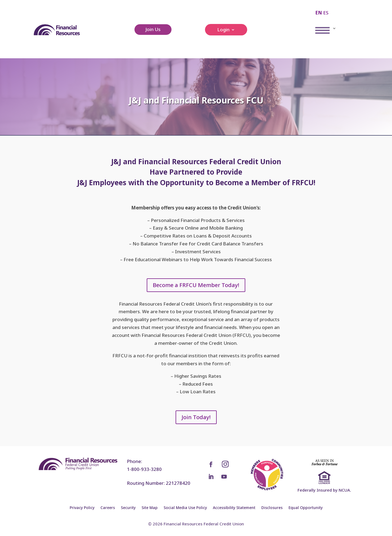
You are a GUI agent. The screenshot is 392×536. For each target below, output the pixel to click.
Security (128, 508)
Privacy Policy (82, 508)
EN (319, 13)
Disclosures (272, 508)
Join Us (153, 29)
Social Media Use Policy (185, 508)
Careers (108, 508)
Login (223, 30)
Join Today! (196, 417)
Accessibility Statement (234, 508)
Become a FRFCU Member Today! (196, 285)
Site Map (150, 508)
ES (326, 13)
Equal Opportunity (306, 508)
